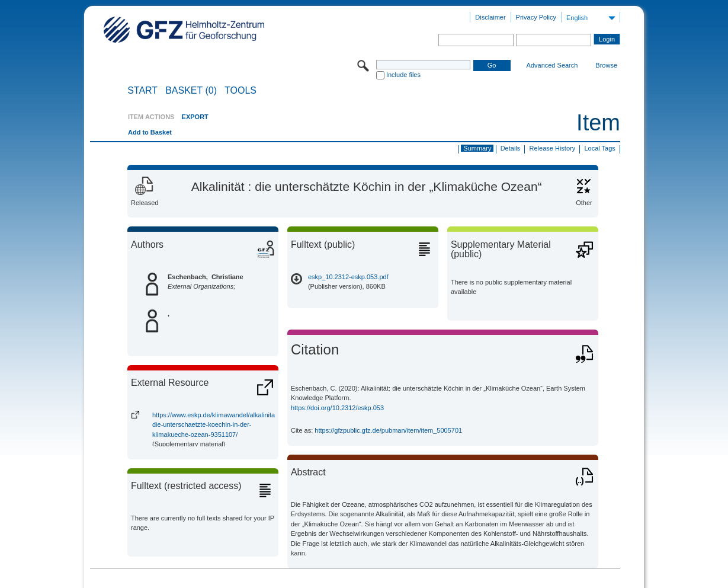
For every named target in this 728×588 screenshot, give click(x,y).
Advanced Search (552, 65)
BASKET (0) (191, 91)
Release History (553, 148)
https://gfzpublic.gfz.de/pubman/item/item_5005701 (388, 430)
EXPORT (195, 117)
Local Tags (599, 148)
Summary (477, 148)
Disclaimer (490, 17)
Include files (403, 75)
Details (511, 148)
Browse (606, 65)
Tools (240, 91)
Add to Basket (150, 132)
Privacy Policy (536, 17)
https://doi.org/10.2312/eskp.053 (337, 408)
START (142, 91)
